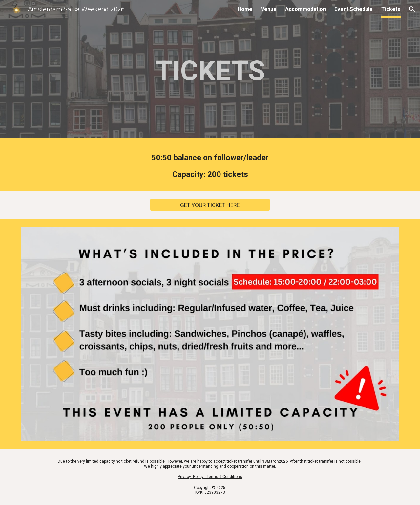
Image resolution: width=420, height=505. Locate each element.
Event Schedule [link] (354, 9)
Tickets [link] (391, 9)
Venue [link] (269, 9)
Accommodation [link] (305, 9)
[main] (210, 71)
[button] (412, 9)
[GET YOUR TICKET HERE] (210, 205)
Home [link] (245, 9)
